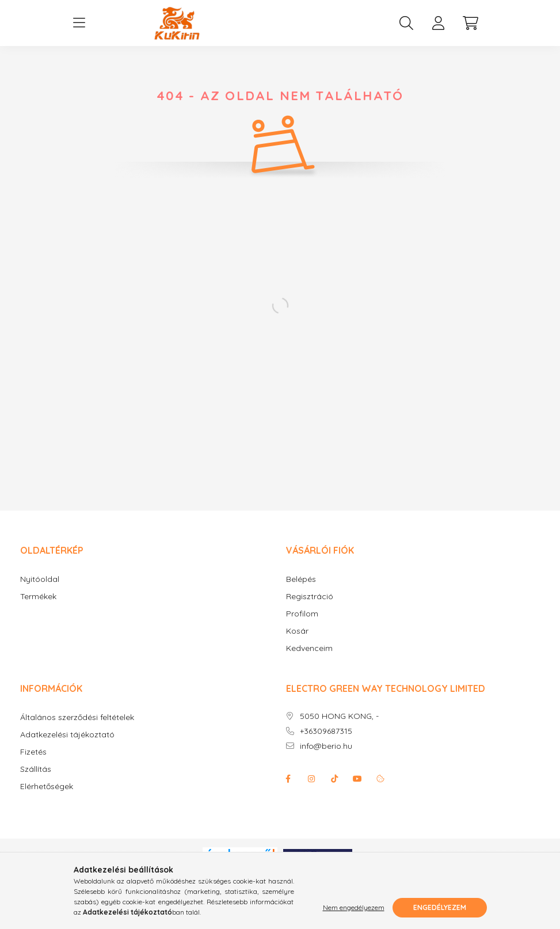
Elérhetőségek (47, 787)
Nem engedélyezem (354, 907)
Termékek (38, 597)
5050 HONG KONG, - (339, 716)
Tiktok (334, 779)
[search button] (406, 23)
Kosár (297, 631)
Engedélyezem (440, 907)
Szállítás (36, 769)
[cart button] (471, 23)
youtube (357, 779)
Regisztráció (310, 597)
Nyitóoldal (40, 579)
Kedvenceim (309, 648)
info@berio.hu (326, 746)
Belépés (301, 579)
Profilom (302, 614)
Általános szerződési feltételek (77, 717)
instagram (311, 779)
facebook (288, 779)
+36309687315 (326, 731)
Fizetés (33, 752)
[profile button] (439, 23)
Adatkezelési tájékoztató (67, 735)
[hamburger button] (79, 23)
